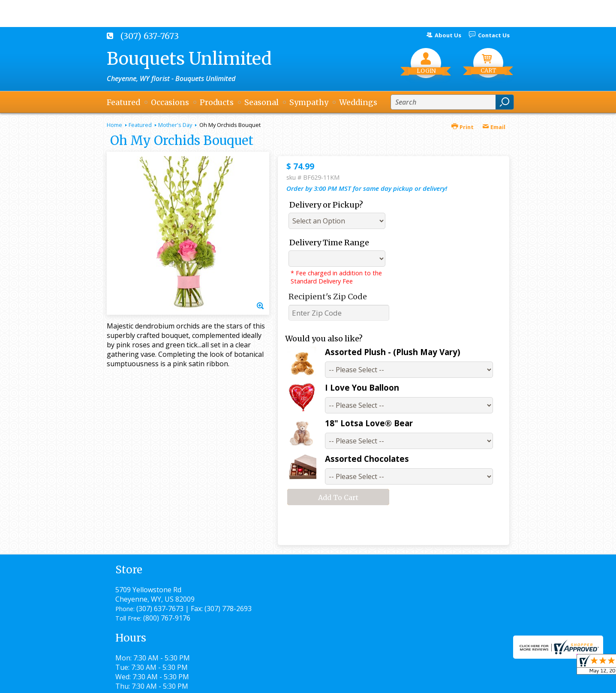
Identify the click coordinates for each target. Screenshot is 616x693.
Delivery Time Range (329, 243)
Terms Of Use (298, 682)
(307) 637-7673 (150, 36)
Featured (140, 125)
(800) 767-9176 (167, 627)
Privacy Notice (354, 682)
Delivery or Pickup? (326, 205)
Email (494, 127)
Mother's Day (175, 125)
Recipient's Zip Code (328, 297)
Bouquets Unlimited (189, 59)
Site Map (480, 682)
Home (114, 125)
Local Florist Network (421, 682)
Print (463, 127)
